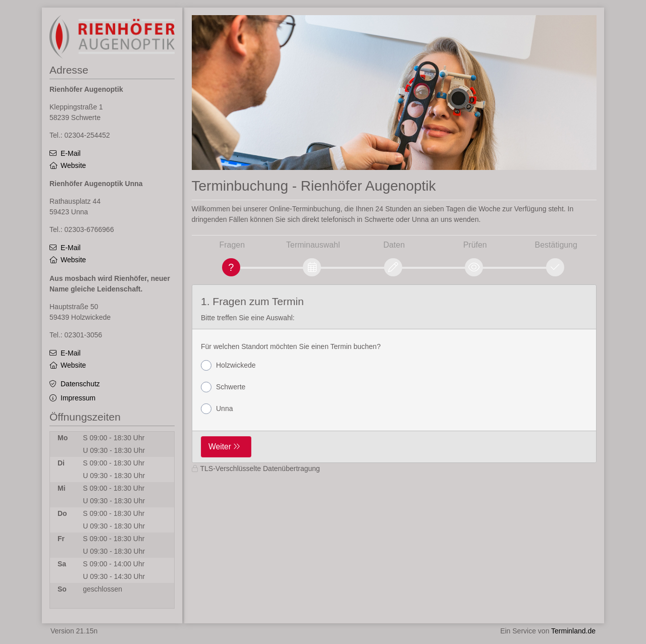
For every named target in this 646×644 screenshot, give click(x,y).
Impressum (78, 398)
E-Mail (71, 153)
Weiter (220, 447)
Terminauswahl (313, 245)
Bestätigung (556, 245)
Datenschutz (80, 384)
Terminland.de (573, 631)
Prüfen (475, 245)
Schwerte (223, 387)
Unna (217, 409)
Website (73, 165)
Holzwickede (228, 365)
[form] (394, 374)
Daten (394, 245)
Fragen (232, 245)
